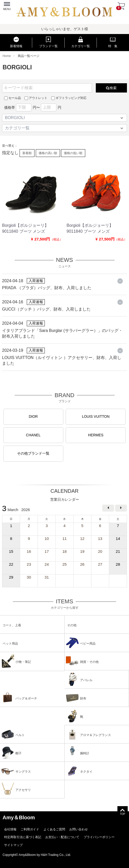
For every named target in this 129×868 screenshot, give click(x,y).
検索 (111, 88)
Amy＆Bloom (19, 817)
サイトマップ (13, 845)
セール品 (12, 98)
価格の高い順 (48, 153)
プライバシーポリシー (99, 837)
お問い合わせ (79, 829)
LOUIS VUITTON (96, 417)
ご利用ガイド (30, 829)
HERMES (96, 435)
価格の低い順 (73, 153)
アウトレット (36, 98)
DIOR (33, 417)
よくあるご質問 (54, 829)
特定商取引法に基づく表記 (23, 837)
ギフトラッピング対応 (69, 98)
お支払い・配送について (62, 837)
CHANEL (33, 435)
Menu (6, 4)
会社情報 (10, 829)
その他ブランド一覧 (33, 454)
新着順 (27, 153)
